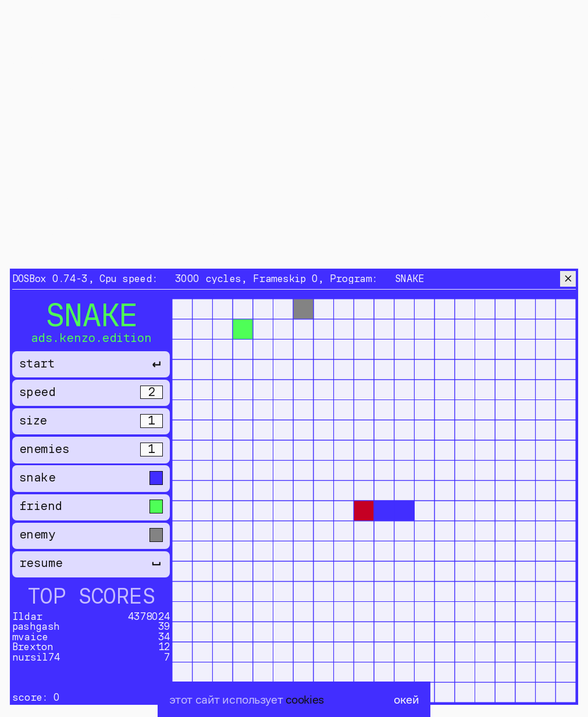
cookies (305, 699)
